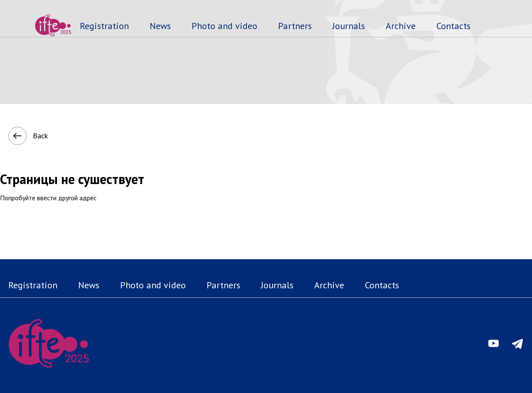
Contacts (453, 26)
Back (19, 136)
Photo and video (224, 26)
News (160, 26)
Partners (295, 26)
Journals (349, 26)
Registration (104, 26)
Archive (401, 26)
